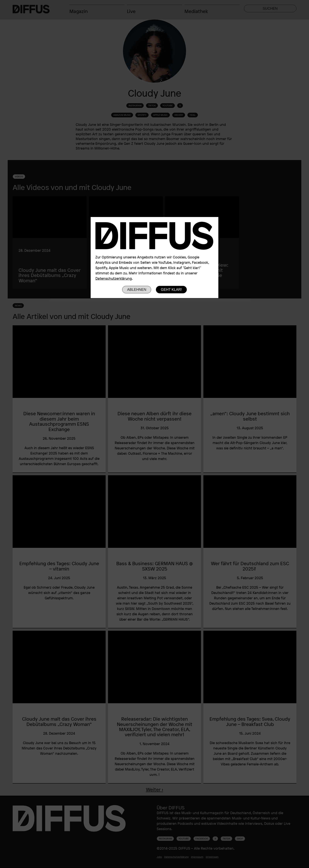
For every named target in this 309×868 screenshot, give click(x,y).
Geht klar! (171, 290)
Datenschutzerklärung (114, 278)
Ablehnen (137, 290)
